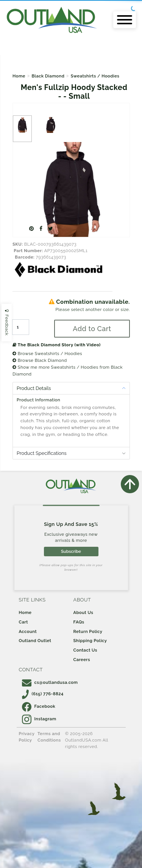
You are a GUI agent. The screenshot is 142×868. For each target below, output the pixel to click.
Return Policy (88, 631)
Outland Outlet (35, 641)
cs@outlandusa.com (50, 682)
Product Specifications (42, 453)
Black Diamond (48, 76)
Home (19, 76)
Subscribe (71, 551)
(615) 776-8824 (43, 694)
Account (28, 631)
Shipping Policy (90, 641)
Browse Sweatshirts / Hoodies (47, 354)
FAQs (79, 622)
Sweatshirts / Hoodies (95, 76)
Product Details (34, 388)
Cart (23, 622)
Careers (82, 660)
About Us (83, 612)
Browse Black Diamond (40, 360)
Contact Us (85, 650)
